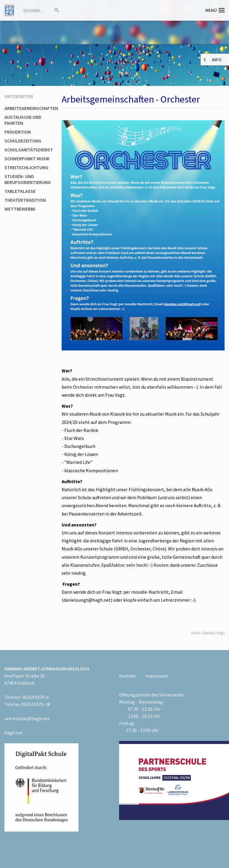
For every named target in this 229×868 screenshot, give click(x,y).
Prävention (18, 132)
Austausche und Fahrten (23, 120)
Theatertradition (25, 200)
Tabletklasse (20, 191)
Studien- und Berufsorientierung (28, 179)
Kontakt (128, 676)
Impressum (157, 676)
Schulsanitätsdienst (29, 150)
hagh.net (14, 733)
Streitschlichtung (26, 167)
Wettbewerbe (20, 209)
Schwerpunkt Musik (27, 158)
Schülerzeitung (23, 141)
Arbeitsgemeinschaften (31, 108)
